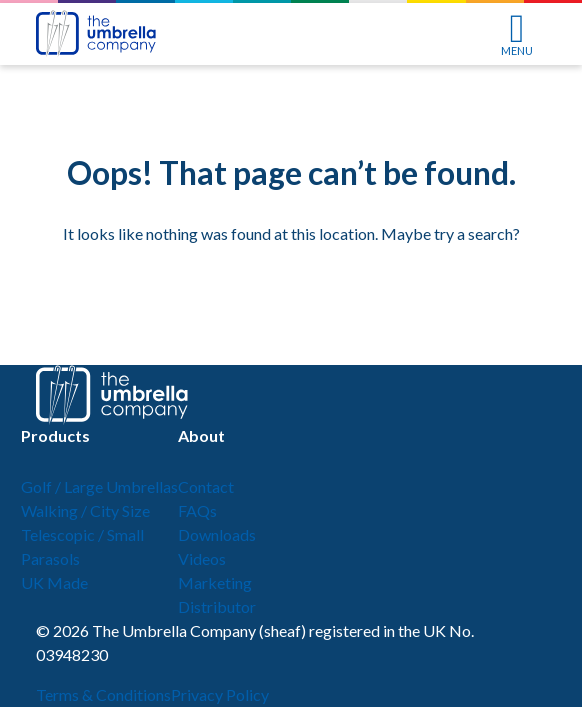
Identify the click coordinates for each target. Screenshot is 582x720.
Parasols (50, 558)
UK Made (54, 582)
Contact (206, 486)
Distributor (217, 606)
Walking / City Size (85, 510)
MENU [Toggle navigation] (517, 35)
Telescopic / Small (82, 534)
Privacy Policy (220, 694)
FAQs (197, 510)
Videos (202, 558)
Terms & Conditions (103, 694)
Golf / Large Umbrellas (99, 486)
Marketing (215, 582)
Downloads (217, 534)
